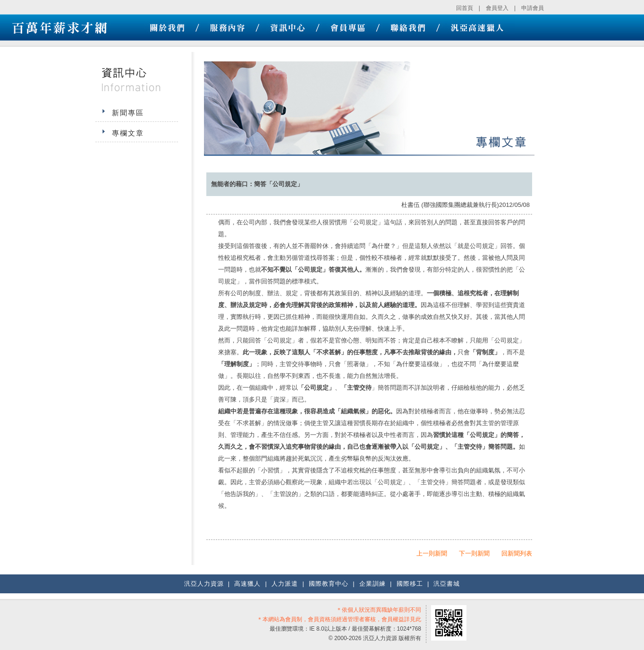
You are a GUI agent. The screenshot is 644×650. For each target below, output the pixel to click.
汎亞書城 (447, 584)
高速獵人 (247, 584)
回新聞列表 (517, 553)
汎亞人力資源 (204, 584)
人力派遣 (285, 584)
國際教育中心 (329, 584)
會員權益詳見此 (401, 619)
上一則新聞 (432, 553)
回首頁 (465, 8)
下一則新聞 (474, 553)
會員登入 (497, 8)
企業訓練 (373, 584)
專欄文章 (128, 133)
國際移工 (410, 584)
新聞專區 (128, 113)
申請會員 (533, 8)
